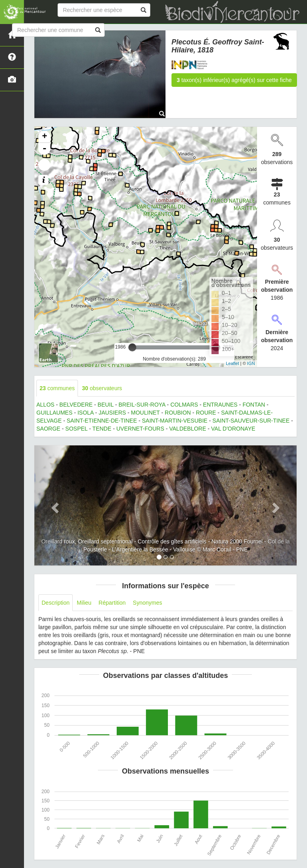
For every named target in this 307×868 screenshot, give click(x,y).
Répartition (112, 603)
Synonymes (147, 603)
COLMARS (184, 405)
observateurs (102, 388)
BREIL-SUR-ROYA (142, 405)
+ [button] (45, 137)
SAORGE (48, 429)
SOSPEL (76, 429)
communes (57, 388)
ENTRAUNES (220, 405)
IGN (251, 363)
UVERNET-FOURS (140, 429)
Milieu (84, 603)
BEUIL (106, 405)
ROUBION (178, 413)
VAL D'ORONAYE (233, 429)
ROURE (206, 413)
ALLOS (45, 405)
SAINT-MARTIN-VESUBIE (175, 421)
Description (56, 603)
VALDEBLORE (187, 429)
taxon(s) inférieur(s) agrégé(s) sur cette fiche (234, 80)
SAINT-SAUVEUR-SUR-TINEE (251, 421)
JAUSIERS (112, 413)
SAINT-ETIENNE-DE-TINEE (102, 421)
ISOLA (86, 413)
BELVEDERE (76, 405)
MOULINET (146, 413)
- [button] (44, 149)
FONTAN (254, 405)
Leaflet (232, 363)
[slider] (132, 347)
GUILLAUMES (54, 413)
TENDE (102, 429)
